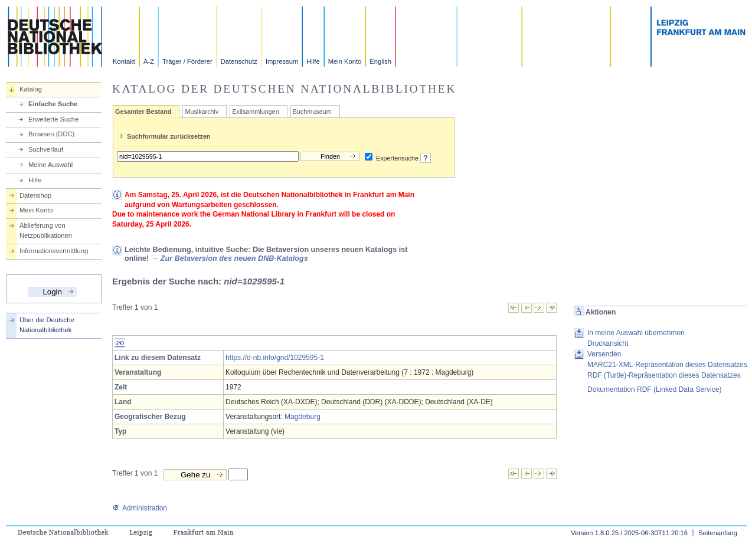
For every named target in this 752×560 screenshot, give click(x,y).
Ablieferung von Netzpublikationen (46, 230)
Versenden (604, 354)
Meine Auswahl (50, 165)
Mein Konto (345, 61)
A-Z (149, 61)
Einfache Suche (53, 104)
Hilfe (313, 61)
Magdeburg (303, 417)
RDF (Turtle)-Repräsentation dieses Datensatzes (664, 375)
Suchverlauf (46, 149)
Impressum (282, 61)
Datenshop (35, 195)
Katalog (31, 89)
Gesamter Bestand (143, 112)
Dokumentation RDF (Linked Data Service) (654, 389)
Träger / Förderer (187, 61)
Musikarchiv (202, 112)
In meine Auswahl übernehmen (636, 333)
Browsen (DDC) (51, 134)
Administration (140, 508)
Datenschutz (239, 61)
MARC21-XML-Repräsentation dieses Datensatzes (667, 365)
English (380, 61)
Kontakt (124, 61)
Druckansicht (608, 343)
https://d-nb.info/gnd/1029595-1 (275, 358)
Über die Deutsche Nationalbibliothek (47, 325)
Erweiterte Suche (53, 119)
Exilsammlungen (255, 112)
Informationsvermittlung (54, 251)
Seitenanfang (718, 533)
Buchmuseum (312, 112)
